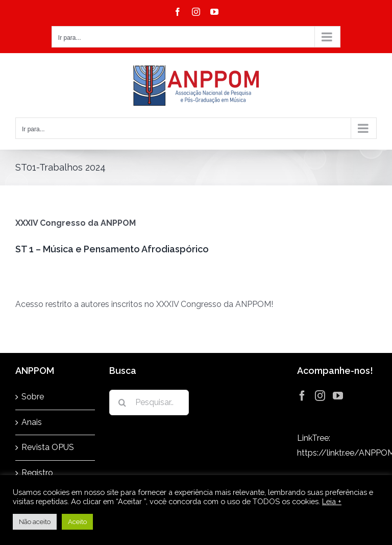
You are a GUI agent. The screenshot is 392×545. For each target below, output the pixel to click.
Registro (37, 473)
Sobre (33, 397)
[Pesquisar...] (149, 402)
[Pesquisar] (122, 402)
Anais (32, 422)
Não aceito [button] (35, 522)
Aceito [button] (77, 522)
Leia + (332, 501)
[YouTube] (338, 396)
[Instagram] (320, 396)
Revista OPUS (48, 447)
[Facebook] (302, 396)
